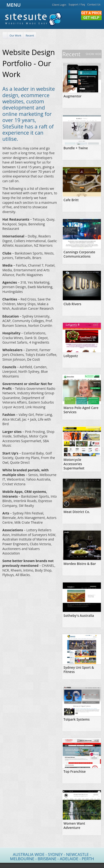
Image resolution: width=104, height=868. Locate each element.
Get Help (91, 18)
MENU (13, 5)
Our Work (16, 35)
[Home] (5, 36)
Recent (30, 35)
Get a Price (91, 13)
